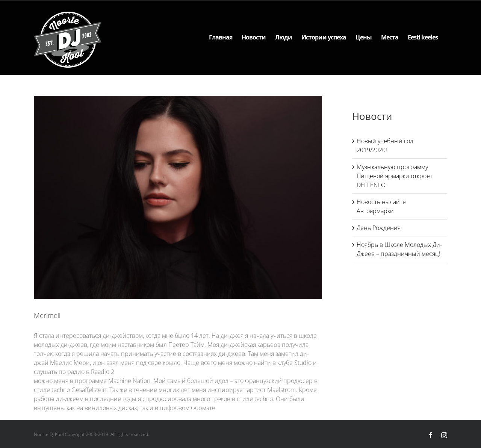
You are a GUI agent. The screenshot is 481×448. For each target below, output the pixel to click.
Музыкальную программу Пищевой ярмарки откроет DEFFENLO (395, 176)
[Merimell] (178, 198)
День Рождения (379, 228)
